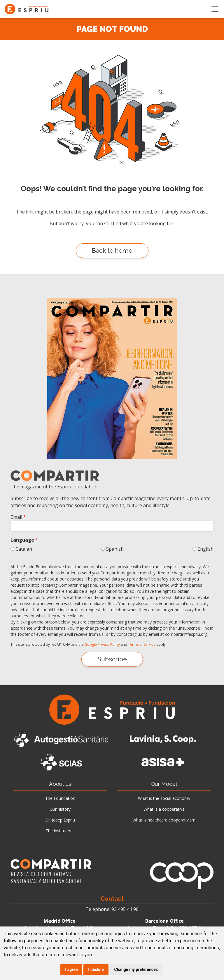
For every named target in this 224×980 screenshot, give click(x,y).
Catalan (24, 549)
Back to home (112, 250)
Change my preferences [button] (136, 969)
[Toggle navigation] (215, 9)
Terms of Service (142, 644)
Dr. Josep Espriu (60, 820)
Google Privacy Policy (102, 644)
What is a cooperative (164, 809)
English (205, 549)
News (19, 851)
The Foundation (60, 798)
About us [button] (60, 784)
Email (16, 517)
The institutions (60, 831)
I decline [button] (96, 969)
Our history (60, 809)
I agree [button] (71, 969)
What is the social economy (164, 798)
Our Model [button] (164, 784)
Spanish (115, 549)
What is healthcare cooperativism (164, 820)
